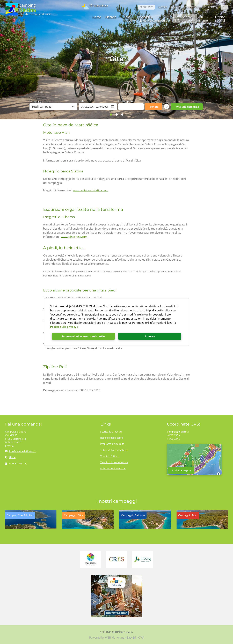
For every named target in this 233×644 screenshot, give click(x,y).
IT (224, 7)
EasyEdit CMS (135, 638)
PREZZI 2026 (146, 7)
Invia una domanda (187, 107)
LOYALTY (176, 7)
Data (82, 101)
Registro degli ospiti (112, 438)
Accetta (150, 336)
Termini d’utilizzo (110, 456)
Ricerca (211, 7)
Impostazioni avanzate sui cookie (83, 336)
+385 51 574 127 (16, 463)
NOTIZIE (163, 7)
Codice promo (127, 101)
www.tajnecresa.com (74, 237)
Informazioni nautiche (113, 468)
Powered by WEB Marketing (107, 638)
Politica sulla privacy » (64, 327)
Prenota (154, 107)
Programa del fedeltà (112, 444)
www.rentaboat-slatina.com (91, 190)
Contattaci (191, 7)
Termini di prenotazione (114, 462)
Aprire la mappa (181, 470)
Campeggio (36, 101)
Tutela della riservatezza (114, 450)
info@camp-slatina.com (21, 451)
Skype (10, 457)
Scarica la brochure (111, 432)
